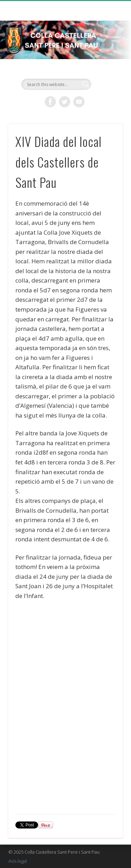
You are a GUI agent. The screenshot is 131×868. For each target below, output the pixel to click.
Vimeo (79, 102)
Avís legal (18, 861)
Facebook (50, 102)
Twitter (65, 102)
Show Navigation (106, 63)
